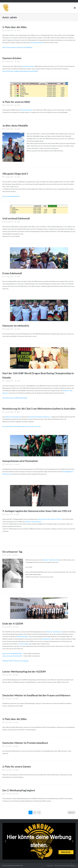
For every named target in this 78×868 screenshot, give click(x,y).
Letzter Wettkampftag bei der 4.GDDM (24, 671)
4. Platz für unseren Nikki (16, 102)
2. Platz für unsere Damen (17, 766)
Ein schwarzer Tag (12, 552)
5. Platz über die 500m (15, 27)
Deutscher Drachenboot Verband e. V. (40, 417)
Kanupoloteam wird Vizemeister (20, 461)
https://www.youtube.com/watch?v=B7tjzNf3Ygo (17, 47)
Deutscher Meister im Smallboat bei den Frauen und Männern (36, 695)
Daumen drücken (12, 58)
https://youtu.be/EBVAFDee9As (12, 653)
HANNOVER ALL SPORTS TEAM (15, 866)
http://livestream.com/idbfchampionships (15, 398)
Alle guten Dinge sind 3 (15, 174)
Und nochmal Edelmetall (16, 218)
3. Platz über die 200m (15, 719)
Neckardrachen (46, 639)
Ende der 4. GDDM (13, 624)
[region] (39, 841)
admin (18, 30)
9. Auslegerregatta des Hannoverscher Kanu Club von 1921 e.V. (37, 511)
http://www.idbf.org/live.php (11, 196)
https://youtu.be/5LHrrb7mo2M (12, 656)
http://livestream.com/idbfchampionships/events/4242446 (20, 71)
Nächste (71, 812)
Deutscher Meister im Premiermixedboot (25, 743)
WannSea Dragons (23, 636)
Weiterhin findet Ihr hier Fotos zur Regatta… (16, 661)
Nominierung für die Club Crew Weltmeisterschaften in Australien (39, 409)
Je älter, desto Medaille (15, 125)
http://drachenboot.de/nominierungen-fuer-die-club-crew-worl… (22, 426)
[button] (5, 841)
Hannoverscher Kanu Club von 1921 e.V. (50, 519)
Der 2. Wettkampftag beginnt (19, 790)
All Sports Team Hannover (13, 417)
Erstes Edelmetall (12, 273)
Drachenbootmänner (37, 42)
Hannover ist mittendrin (16, 326)
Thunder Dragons (24, 644)
